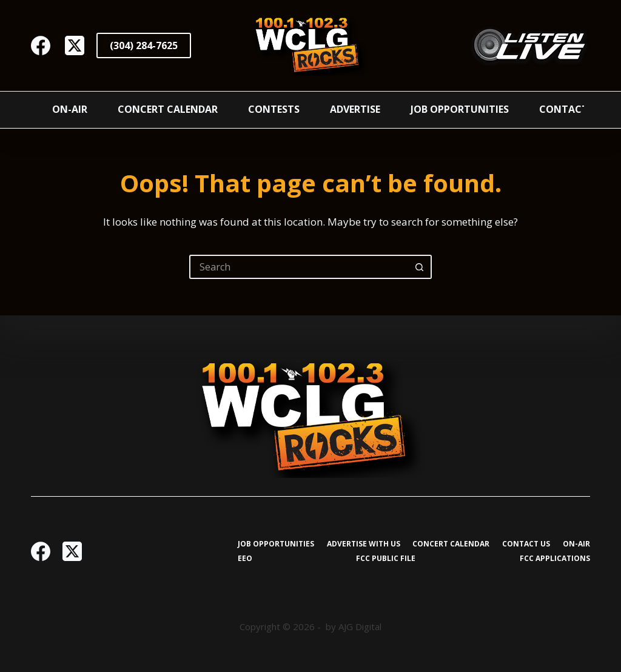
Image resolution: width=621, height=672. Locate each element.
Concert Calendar (168, 109)
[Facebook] (41, 45)
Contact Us (571, 109)
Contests (274, 109)
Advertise (355, 109)
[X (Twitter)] (75, 45)
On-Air (70, 109)
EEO (245, 559)
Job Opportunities (460, 109)
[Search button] (420, 267)
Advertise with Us (364, 544)
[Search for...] (298, 267)
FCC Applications (555, 559)
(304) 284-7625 (144, 45)
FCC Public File (386, 559)
